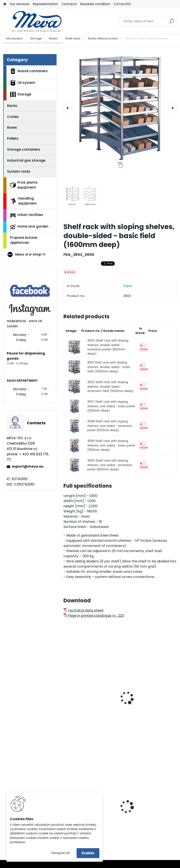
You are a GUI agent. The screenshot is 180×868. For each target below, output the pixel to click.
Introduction (14, 38)
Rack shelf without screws (147, 701)
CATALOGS (122, 4)
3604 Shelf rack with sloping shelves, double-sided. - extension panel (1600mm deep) (108, 347)
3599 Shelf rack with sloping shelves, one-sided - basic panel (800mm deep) (111, 445)
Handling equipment (23, 201)
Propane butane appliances (24, 240)
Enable (88, 853)
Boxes (12, 127)
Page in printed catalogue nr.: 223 (94, 616)
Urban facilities (27, 215)
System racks (19, 171)
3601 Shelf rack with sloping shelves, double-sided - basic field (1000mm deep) (109, 367)
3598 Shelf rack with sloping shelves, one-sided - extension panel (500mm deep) (110, 426)
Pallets (13, 138)
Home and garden (29, 226)
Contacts (69, 4)
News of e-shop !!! (26, 254)
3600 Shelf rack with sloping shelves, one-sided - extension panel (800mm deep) (110, 465)
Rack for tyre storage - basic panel (91, 703)
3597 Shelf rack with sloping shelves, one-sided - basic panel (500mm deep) (111, 406)
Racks (53, 38)
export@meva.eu (28, 466)
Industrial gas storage (26, 160)
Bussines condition (95, 4)
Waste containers (29, 71)
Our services (20, 4)
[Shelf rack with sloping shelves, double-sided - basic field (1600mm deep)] (120, 108)
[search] (172, 23)
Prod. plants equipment (24, 185)
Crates (13, 117)
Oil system (23, 83)
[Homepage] (5, 4)
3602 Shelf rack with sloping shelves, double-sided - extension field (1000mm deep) (110, 387)
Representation (45, 4)
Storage (36, 38)
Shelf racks (73, 38)
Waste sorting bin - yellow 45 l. (149, 816)
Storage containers (24, 149)
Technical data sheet (84, 610)
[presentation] (68, 108)
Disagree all (61, 853)
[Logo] (33, 21)
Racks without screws (103, 38)
